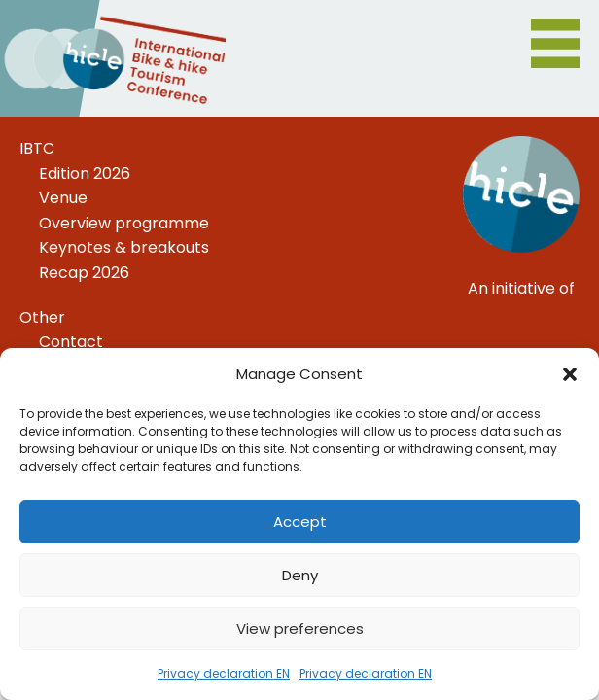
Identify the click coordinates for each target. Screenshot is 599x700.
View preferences (300, 629)
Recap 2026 (84, 273)
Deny (300, 575)
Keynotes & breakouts (124, 247)
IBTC (37, 148)
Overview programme (124, 223)
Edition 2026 (85, 174)
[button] (570, 374)
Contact (71, 342)
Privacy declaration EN (224, 673)
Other (42, 317)
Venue (63, 198)
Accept (300, 522)
